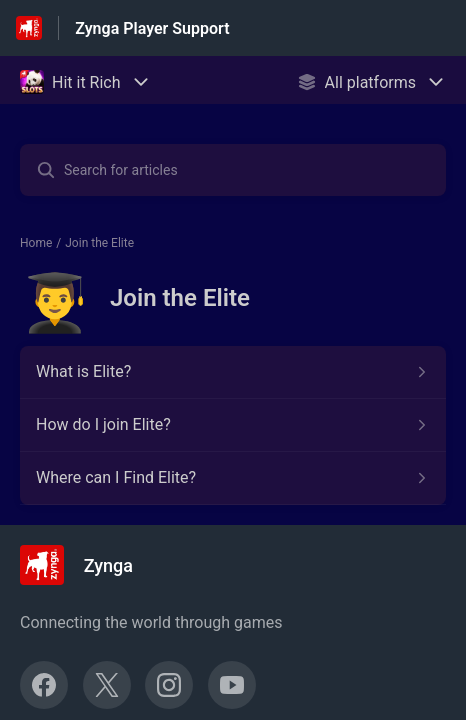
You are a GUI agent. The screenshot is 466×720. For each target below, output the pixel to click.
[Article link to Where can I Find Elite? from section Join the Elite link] (233, 478)
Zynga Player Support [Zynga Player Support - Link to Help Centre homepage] (152, 28)
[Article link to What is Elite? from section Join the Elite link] (233, 372)
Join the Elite (99, 243)
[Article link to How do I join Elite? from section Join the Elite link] (233, 425)
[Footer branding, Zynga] (86, 565)
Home (36, 243)
